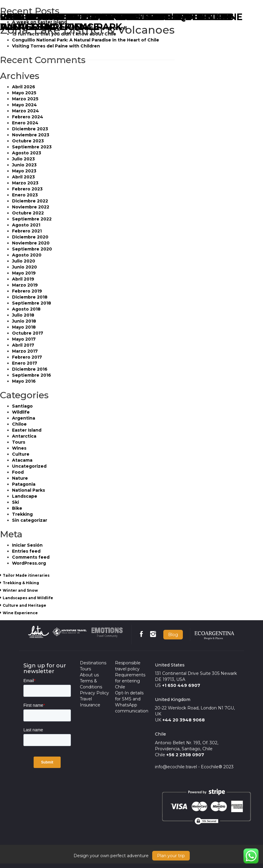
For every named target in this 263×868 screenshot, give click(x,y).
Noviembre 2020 (31, 243)
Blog (173, 635)
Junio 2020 (24, 267)
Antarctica (24, 436)
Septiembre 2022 (32, 219)
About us (89, 675)
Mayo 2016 (24, 381)
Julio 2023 (23, 159)
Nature (20, 478)
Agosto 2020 (27, 255)
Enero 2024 (25, 123)
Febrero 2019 (27, 291)
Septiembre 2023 (32, 147)
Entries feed (26, 551)
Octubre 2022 (28, 213)
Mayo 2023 (24, 171)
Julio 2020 (24, 261)
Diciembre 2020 (30, 237)
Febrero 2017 (27, 357)
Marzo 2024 (26, 111)
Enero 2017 (25, 363)
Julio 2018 (23, 315)
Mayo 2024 (24, 105)
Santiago (22, 406)
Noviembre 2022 (31, 207)
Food (18, 472)
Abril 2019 (23, 279)
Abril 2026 (24, 87)
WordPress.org (29, 563)
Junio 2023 (24, 165)
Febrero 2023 (27, 189)
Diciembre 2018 (30, 297)
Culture (21, 454)
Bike (17, 508)
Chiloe (19, 424)
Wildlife (21, 412)
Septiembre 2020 (32, 249)
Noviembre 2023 (31, 135)
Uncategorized (29, 466)
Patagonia (24, 484)
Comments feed (31, 557)
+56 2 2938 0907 (185, 755)
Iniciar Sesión (27, 545)
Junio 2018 (24, 321)
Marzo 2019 (25, 285)
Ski (15, 502)
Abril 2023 (23, 177)
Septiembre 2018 (32, 303)
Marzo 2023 (25, 183)
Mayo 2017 (24, 339)
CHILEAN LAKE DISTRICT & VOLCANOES (92, 17)
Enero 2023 (25, 195)
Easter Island (27, 430)
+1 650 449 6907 (181, 685)
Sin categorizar (30, 520)
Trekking (22, 514)
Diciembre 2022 (30, 201)
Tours (19, 442)
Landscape (25, 496)
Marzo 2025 (25, 99)
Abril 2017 (23, 345)
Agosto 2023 (27, 153)
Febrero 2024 (28, 117)
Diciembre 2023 (30, 129)
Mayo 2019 (24, 273)
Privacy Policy (94, 693)
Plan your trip (171, 856)
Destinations (93, 663)
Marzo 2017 (25, 351)
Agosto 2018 (26, 309)
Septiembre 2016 (32, 375)
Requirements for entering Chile (130, 681)
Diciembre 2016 (30, 369)
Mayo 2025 (24, 93)
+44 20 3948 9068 (184, 720)
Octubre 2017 (28, 333)
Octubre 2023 (28, 141)
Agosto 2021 (26, 225)
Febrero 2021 (27, 231)
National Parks (29, 490)
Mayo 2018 (24, 327)
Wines (19, 448)
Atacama (22, 460)
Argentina (24, 418)
